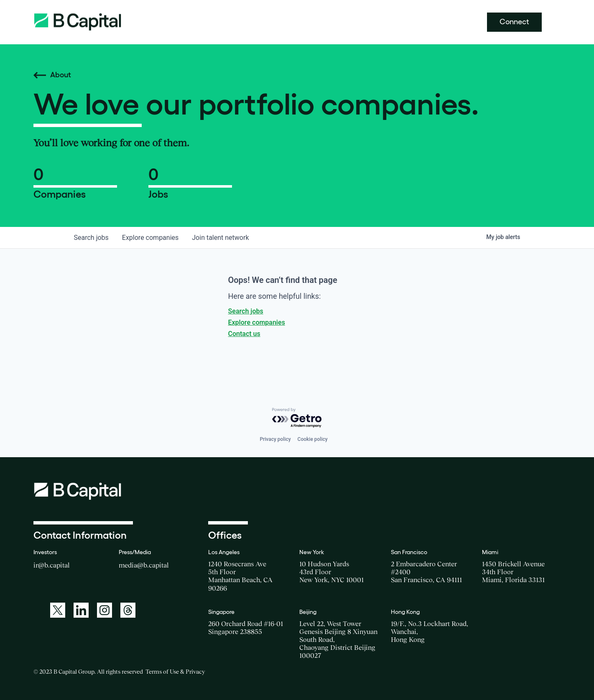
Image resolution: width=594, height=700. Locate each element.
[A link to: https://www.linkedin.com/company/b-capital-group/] (81, 610)
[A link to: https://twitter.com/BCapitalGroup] (58, 610)
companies (150, 238)
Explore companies (257, 322)
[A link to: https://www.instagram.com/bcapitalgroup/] (105, 610)
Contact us (244, 334)
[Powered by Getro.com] (297, 418)
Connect (514, 22)
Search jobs (246, 311)
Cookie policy (313, 439)
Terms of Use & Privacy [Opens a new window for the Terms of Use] (175, 672)
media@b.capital (144, 565)
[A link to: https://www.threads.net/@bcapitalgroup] (128, 610)
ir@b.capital (52, 565)
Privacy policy (275, 439)
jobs (91, 238)
